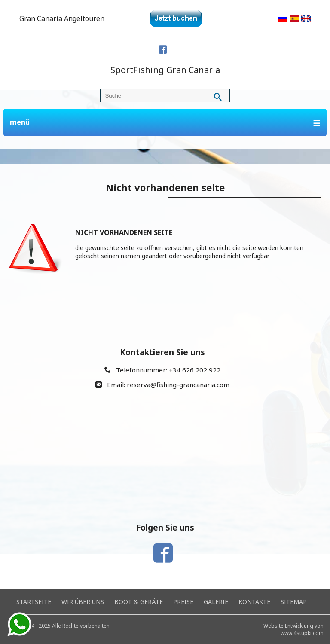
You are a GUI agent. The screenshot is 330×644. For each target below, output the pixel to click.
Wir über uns (83, 602)
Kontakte (254, 602)
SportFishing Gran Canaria (165, 70)
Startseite (34, 602)
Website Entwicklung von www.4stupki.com (293, 629)
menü (165, 123)
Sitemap (294, 602)
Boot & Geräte (139, 602)
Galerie (216, 602)
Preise (183, 602)
